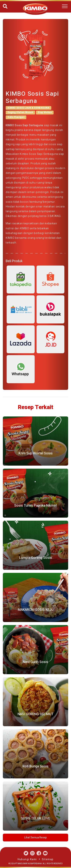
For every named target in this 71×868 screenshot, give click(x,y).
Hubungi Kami (27, 859)
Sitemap (48, 859)
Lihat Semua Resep (35, 838)
